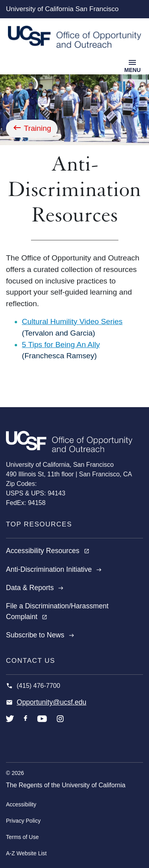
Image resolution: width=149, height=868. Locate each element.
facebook (26, 724)
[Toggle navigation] (133, 65)
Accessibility (21, 804)
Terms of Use (22, 837)
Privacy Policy (23, 821)
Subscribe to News (40, 635)
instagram (60, 724)
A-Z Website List (26, 853)
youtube (42, 724)
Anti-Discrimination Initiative (54, 569)
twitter (10, 724)
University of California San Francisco (62, 9)
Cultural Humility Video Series (72, 321)
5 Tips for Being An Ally (61, 345)
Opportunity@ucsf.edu (51, 702)
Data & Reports (35, 588)
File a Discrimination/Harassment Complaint (57, 611)
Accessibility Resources (48, 551)
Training (38, 128)
